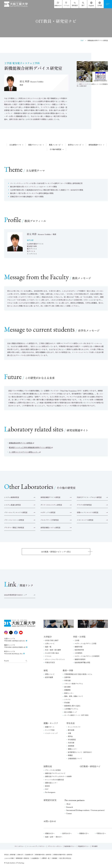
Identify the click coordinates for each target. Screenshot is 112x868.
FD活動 (67, 703)
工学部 (77, 640)
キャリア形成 (50, 730)
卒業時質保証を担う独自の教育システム (78, 674)
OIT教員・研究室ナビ (90, 766)
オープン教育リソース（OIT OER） (77, 715)
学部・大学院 (79, 637)
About (68, 804)
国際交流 (48, 766)
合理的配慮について (75, 758)
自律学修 (67, 677)
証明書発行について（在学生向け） (80, 752)
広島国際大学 (29, 855)
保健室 (70, 755)
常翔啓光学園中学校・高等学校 (63, 855)
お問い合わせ (50, 821)
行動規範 (54, 858)
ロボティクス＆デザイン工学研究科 (87, 656)
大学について (50, 643)
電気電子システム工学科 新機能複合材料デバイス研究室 (30, 447)
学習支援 (67, 680)
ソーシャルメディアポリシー (36, 846)
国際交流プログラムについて (55, 773)
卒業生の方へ (101, 833)
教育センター (69, 693)
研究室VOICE (50, 800)
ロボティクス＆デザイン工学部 (85, 643)
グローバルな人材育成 (53, 770)
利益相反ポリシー (84, 846)
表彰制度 (71, 746)
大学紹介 (48, 637)
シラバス (67, 699)
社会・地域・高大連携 (53, 650)
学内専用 (95, 846)
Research (70, 807)
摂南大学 (20, 855)
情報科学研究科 (80, 659)
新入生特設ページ (71, 712)
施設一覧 (48, 647)
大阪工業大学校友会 (65, 858)
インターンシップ (51, 733)
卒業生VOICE (50, 662)
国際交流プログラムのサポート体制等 (58, 776)
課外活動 (71, 730)
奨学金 (70, 736)
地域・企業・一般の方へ (54, 837)
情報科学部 (78, 647)
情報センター (73, 749)
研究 (46, 670)
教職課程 (67, 690)
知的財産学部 (79, 650)
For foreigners (50, 792)
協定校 (47, 786)
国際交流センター (51, 783)
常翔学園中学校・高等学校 (43, 855)
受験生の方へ (50, 833)
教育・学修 (68, 670)
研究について (50, 674)
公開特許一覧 (45, 858)
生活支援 (71, 743)
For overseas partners (75, 800)
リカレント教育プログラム (74, 684)
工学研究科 (78, 653)
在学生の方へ (67, 833)
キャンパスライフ (74, 727)
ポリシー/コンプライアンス (55, 659)
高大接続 (67, 687)
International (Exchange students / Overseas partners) (85, 810)
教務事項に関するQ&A (72, 706)
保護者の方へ (84, 833)
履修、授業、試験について (74, 696)
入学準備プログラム (71, 709)
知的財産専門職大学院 (82, 662)
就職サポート (50, 727)
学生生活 (71, 723)
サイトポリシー (20, 846)
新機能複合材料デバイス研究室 (21, 443)
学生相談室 (72, 739)
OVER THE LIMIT (52, 640)
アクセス (48, 656)
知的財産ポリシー (70, 846)
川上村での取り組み (52, 653)
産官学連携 (49, 677)
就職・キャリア (51, 723)
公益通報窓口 (35, 858)
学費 (69, 733)
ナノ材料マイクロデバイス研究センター (24, 452)
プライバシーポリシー (55, 846)
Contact (69, 813)
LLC (47, 789)
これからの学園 (9, 858)
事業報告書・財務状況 (22, 858)
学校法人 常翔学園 (10, 855)
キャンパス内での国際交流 (54, 780)
